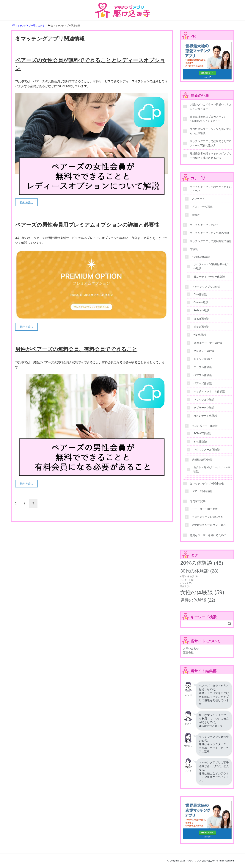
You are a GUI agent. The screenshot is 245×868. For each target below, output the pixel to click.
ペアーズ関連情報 (202, 491)
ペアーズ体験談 (203, 383)
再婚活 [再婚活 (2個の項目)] (185, 586)
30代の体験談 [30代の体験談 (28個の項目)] (199, 571)
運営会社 (188, 653)
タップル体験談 (203, 367)
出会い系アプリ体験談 (205, 426)
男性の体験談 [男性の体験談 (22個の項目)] (198, 600)
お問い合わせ (191, 648)
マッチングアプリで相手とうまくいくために (211, 189)
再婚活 (196, 215)
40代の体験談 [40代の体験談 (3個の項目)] (189, 576)
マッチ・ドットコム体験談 (209, 391)
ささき (188, 724)
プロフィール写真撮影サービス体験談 (212, 266)
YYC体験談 (200, 442)
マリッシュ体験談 (204, 400)
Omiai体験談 (201, 302)
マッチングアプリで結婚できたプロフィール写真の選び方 (211, 143)
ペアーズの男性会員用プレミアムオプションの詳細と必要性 (87, 225)
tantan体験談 (201, 319)
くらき (188, 771)
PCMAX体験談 (202, 433)
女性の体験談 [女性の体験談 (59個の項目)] (202, 592)
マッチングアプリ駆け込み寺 (200, 861)
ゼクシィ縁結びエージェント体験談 (212, 469)
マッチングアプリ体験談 (206, 287)
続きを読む (26, 202)
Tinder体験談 (201, 327)
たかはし (188, 746)
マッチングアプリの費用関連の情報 (211, 241)
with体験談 (200, 335)
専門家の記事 (198, 501)
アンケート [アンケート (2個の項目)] (187, 580)
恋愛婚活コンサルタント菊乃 (209, 525)
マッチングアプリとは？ (204, 225)
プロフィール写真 (202, 207)
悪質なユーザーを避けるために (208, 535)
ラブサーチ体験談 (204, 408)
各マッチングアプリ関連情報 (207, 484)
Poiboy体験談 (201, 310)
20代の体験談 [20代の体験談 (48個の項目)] (202, 563)
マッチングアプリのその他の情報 (209, 233)
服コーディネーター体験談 (209, 277)
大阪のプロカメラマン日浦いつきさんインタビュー (211, 107)
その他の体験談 (201, 257)
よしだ (188, 695)
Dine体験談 (200, 294)
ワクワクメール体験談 (207, 450)
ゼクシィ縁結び (203, 359)
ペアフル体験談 (203, 375)
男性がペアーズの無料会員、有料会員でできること (76, 349)
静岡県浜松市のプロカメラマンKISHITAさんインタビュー (208, 119)
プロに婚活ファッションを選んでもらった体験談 (211, 131)
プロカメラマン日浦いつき (207, 517)
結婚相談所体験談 (202, 460)
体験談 (194, 249)
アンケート (198, 199)
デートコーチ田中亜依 (205, 509)
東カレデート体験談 (205, 416)
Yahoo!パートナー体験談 (208, 343)
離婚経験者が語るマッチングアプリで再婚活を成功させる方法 (211, 156)
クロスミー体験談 (204, 351)
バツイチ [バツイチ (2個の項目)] (186, 583)
